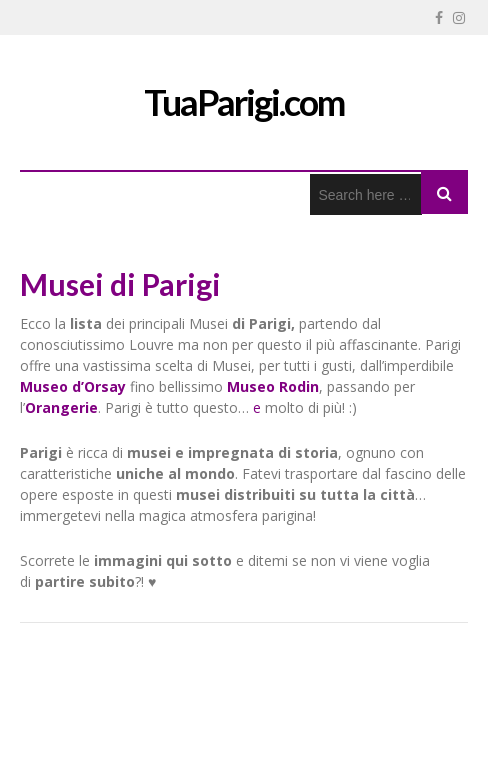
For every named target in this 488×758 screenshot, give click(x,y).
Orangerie (61, 407)
